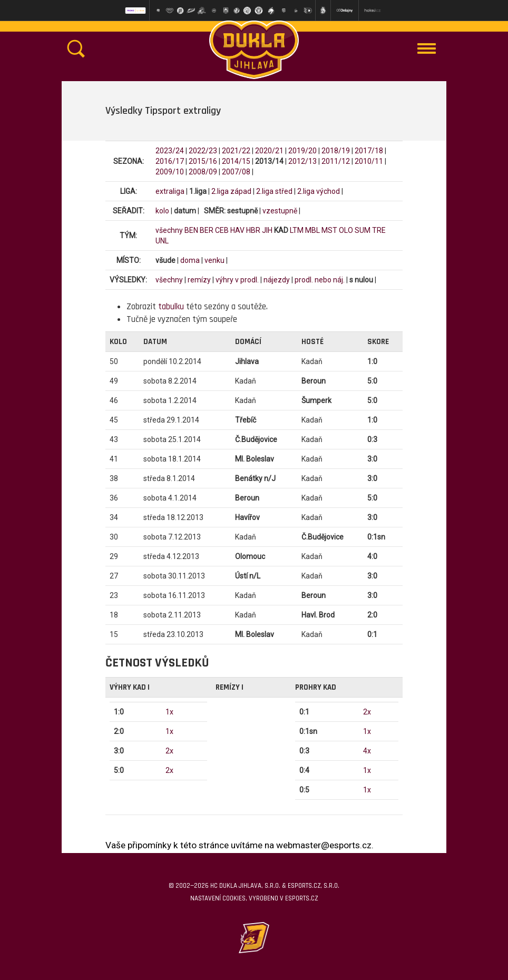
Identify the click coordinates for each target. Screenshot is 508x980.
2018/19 (336, 151)
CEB (222, 230)
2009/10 (170, 172)
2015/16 (203, 161)
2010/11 (369, 161)
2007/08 (236, 172)
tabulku (171, 307)
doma (190, 260)
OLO (346, 230)
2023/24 (170, 151)
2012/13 (302, 161)
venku (214, 260)
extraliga (170, 191)
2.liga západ (231, 191)
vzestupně (280, 211)
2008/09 (203, 172)
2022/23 (203, 151)
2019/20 (302, 151)
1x (169, 712)
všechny (169, 230)
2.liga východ (319, 191)
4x (367, 751)
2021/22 (236, 151)
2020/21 (269, 151)
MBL (312, 230)
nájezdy (277, 280)
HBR (253, 230)
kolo (162, 211)
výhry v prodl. (237, 280)
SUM (363, 230)
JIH (267, 230)
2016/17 (170, 161)
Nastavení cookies (218, 898)
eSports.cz (301, 898)
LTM (297, 230)
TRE (379, 230)
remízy (199, 280)
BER (207, 230)
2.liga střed (274, 191)
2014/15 (236, 161)
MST (329, 230)
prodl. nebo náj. (320, 280)
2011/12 (336, 161)
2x (169, 751)
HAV (237, 230)
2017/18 (369, 151)
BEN (191, 230)
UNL (162, 241)
